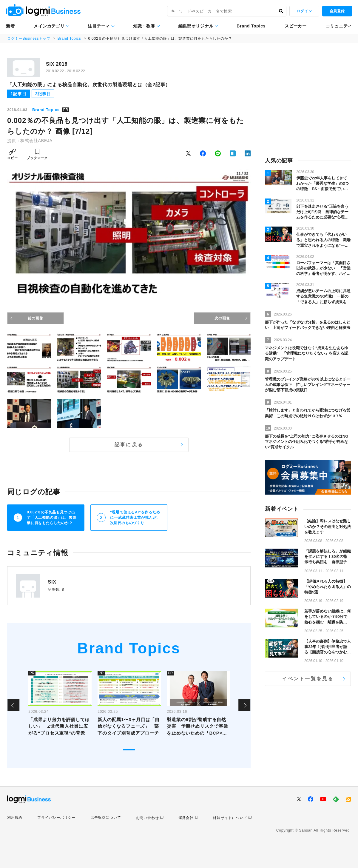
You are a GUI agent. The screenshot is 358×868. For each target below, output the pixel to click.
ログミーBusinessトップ (29, 39)
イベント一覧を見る (308, 679)
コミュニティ (339, 26)
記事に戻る (129, 445)
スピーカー (296, 26)
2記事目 (43, 94)
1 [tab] (129, 750)
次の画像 (222, 318)
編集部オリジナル (196, 26)
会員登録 (337, 11)
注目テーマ (99, 26)
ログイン (304, 11)
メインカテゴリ (49, 26)
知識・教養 (144, 26)
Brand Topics (251, 26)
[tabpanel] (60, 705)
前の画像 (35, 318)
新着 (10, 26)
